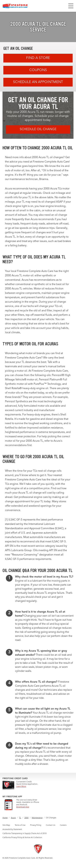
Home (5, 818)
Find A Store (38, 58)
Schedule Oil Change (38, 129)
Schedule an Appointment (38, 82)
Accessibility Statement (12, 830)
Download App (23, 807)
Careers (63, 825)
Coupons (38, 70)
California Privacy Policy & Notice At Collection (22, 838)
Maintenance (37, 818)
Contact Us (51, 825)
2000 (26, 818)
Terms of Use (20, 825)
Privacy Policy (36, 825)
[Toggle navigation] (71, 6)
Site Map (6, 825)
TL (20, 818)
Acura (13, 818)
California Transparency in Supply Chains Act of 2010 (25, 834)
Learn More (21, 787)
